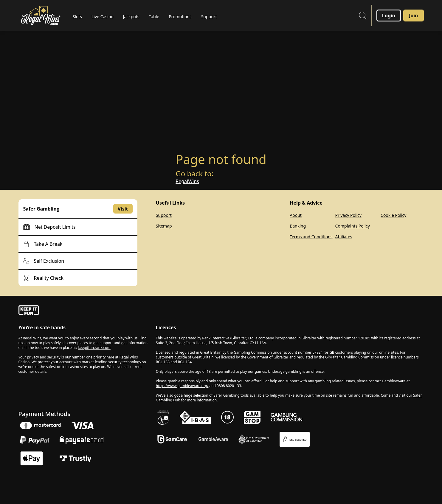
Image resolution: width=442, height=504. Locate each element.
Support (164, 215)
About (296, 215)
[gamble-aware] (84, 311)
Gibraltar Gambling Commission (352, 357)
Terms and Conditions (311, 237)
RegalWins (187, 181)
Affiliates (344, 237)
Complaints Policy (353, 226)
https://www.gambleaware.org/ (182, 386)
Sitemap (164, 226)
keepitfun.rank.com (94, 348)
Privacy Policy (348, 215)
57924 (317, 352)
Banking (298, 226)
